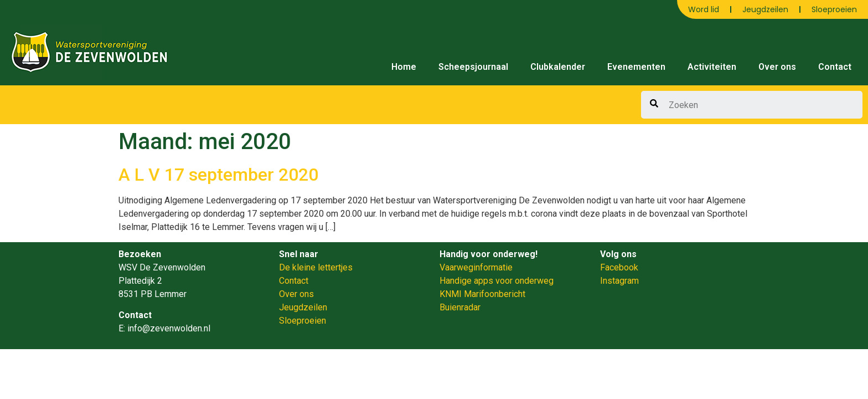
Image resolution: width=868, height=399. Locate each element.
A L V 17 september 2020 (218, 175)
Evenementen (636, 67)
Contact (835, 67)
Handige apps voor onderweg (497, 281)
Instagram (619, 281)
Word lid (704, 9)
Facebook (619, 267)
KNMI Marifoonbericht (482, 294)
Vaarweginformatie (476, 267)
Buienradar (460, 307)
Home (404, 67)
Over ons (777, 67)
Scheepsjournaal (473, 67)
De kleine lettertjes (316, 267)
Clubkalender (558, 67)
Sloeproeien (834, 9)
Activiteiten (712, 67)
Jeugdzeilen (765, 9)
